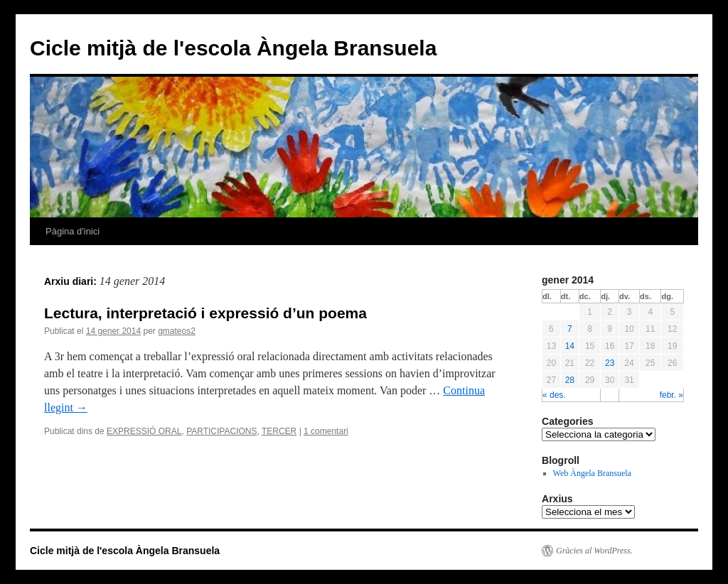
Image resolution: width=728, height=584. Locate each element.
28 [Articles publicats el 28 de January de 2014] (570, 380)
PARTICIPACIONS (221, 431)
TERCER (279, 431)
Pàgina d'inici (73, 231)
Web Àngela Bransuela (592, 473)
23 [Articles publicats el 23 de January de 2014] (610, 363)
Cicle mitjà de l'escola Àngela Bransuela (233, 48)
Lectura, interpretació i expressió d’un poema (205, 313)
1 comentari (326, 431)
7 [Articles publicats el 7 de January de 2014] (570, 329)
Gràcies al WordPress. (594, 551)
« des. (554, 395)
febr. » (671, 395)
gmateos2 (177, 331)
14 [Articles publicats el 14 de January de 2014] (570, 346)
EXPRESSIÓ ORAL (144, 431)
